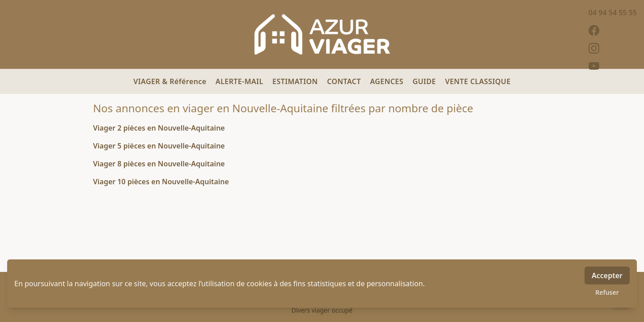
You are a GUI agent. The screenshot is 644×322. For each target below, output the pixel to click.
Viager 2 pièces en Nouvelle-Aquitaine (159, 128)
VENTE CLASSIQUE (478, 81)
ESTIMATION (296, 81)
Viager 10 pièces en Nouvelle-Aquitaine (161, 182)
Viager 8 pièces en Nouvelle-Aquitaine (159, 164)
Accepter (607, 275)
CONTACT (345, 81)
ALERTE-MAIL (240, 81)
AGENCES (388, 81)
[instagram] (613, 48)
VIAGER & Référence (171, 81)
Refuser (607, 292)
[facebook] (613, 30)
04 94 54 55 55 (613, 13)
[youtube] (613, 66)
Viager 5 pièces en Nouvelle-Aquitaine (159, 146)
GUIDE (425, 81)
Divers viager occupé (322, 310)
